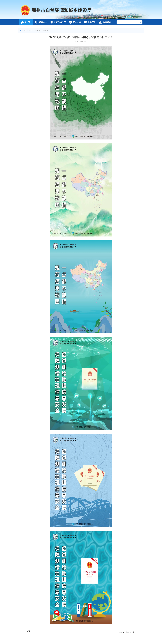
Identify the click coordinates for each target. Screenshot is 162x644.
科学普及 (45, 30)
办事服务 (104, 22)
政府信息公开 (57, 22)
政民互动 (37, 30)
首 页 (25, 22)
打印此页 (121, 632)
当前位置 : (25, 30)
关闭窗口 (129, 632)
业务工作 (89, 22)
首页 (31, 30)
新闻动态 (40, 22)
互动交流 (74, 22)
